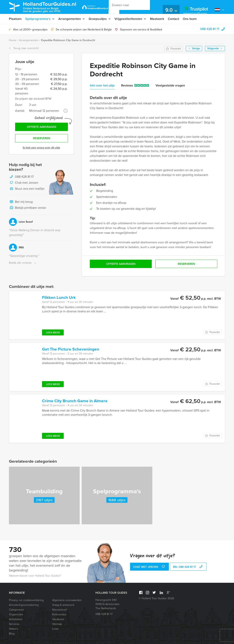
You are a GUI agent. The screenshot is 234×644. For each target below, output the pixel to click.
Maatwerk (157, 19)
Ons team (190, 19)
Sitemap (57, 624)
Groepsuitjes (98, 19)
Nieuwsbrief (60, 610)
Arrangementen (70, 19)
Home (13, 40)
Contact (173, 19)
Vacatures (58, 619)
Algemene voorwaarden (67, 600)
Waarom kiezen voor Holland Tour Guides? (35, 576)
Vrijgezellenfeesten (128, 19)
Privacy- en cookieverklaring (26, 600)
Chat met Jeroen (24, 183)
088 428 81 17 (210, 29)
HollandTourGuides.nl (50, 7)
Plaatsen (15, 19)
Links (55, 629)
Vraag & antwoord (63, 605)
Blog (12, 634)
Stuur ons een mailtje (27, 189)
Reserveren (42, 138)
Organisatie (16, 614)
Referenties (59, 614)
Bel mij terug (21, 202)
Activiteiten (16, 619)
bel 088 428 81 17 (188, 567)
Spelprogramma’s (38, 19)
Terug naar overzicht (24, 48)
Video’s (14, 629)
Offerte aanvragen (42, 127)
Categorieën (17, 610)
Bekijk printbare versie (27, 208)
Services (14, 624)
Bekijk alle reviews (23, 263)
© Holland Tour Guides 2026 (156, 598)
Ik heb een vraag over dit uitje (41, 148)
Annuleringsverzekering (24, 605)
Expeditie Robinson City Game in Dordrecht (68, 40)
